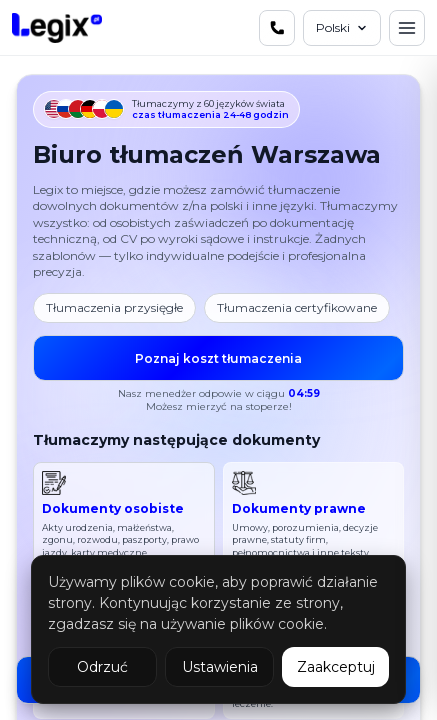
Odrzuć (102, 667)
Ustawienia (220, 667)
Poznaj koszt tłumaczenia (218, 357)
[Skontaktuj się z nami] (277, 28)
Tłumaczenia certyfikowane (297, 307)
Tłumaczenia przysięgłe (114, 307)
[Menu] (407, 28)
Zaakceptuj (336, 667)
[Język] (342, 28)
